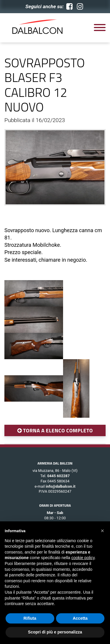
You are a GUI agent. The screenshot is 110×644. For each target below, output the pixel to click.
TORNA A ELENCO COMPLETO (55, 430)
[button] (102, 531)
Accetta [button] (80, 618)
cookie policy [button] (83, 558)
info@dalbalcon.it (61, 486)
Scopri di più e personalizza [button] (55, 632)
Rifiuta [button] (30, 618)
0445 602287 (59, 476)
